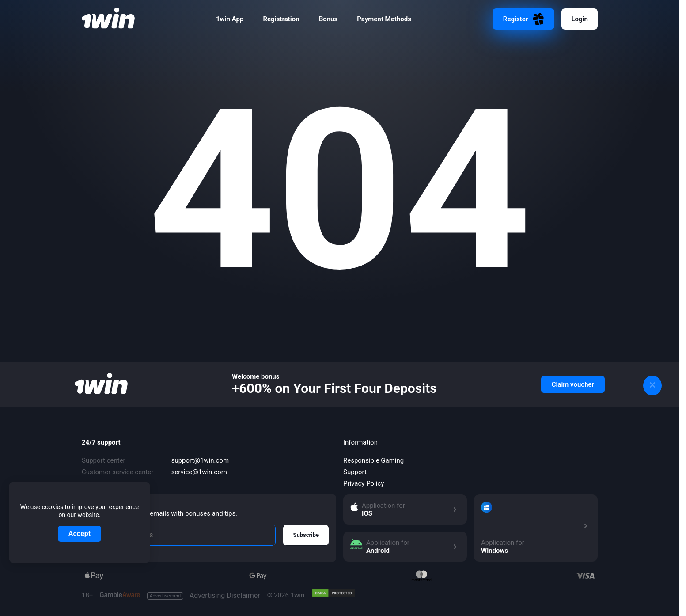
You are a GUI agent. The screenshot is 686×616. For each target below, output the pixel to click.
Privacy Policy (364, 483)
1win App (230, 19)
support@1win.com (200, 460)
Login (580, 19)
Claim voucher (573, 384)
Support (355, 472)
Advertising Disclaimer (203, 596)
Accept (80, 534)
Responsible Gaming (373, 460)
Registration (281, 19)
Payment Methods (384, 19)
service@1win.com (199, 472)
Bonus (328, 19)
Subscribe (306, 535)
